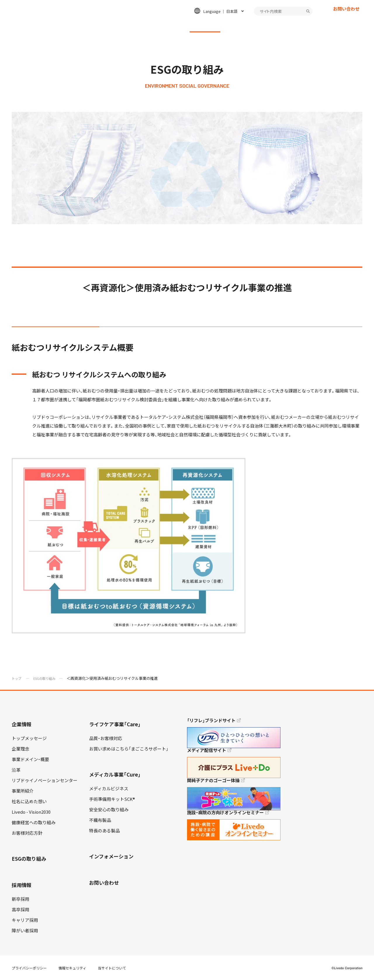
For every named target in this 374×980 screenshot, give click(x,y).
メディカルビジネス (109, 789)
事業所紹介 (23, 791)
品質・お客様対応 (106, 738)
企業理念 (20, 749)
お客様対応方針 (27, 833)
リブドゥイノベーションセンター (45, 780)
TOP (353, 957)
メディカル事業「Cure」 (115, 774)
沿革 (16, 770)
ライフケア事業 (117, 25)
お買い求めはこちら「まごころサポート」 (129, 749)
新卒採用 (20, 899)
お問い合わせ (346, 19)
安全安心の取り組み (109, 810)
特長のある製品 (104, 831)
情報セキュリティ (72, 968)
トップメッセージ (29, 738)
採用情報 (243, 25)
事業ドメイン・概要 (30, 759)
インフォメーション (285, 25)
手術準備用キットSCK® (112, 799)
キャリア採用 (25, 920)
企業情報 (79, 25)
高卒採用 (20, 910)
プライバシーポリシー (29, 968)
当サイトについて (112, 968)
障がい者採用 (25, 931)
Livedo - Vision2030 (31, 812)
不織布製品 (100, 820)
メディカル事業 (161, 25)
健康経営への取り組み (34, 822)
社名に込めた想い (29, 801)
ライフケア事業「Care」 (115, 724)
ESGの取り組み (205, 25)
